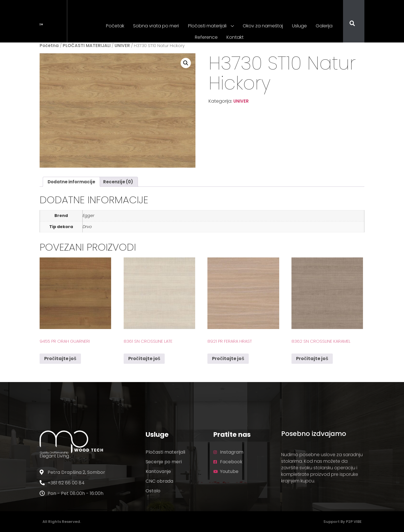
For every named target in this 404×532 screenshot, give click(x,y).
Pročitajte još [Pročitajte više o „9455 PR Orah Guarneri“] (60, 359)
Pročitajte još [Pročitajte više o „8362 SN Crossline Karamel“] (312, 359)
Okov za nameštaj (263, 26)
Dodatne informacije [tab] (71, 182)
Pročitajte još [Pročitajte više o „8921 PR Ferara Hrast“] (228, 359)
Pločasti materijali (211, 26)
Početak (116, 26)
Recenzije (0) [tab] (118, 182)
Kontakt (235, 37)
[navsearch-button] (349, 24)
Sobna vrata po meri (157, 26)
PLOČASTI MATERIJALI (87, 45)
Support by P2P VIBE (342, 522)
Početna (49, 45)
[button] (186, 63)
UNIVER (122, 45)
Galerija (323, 26)
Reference (207, 37)
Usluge (299, 26)
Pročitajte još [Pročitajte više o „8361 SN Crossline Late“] (144, 359)
